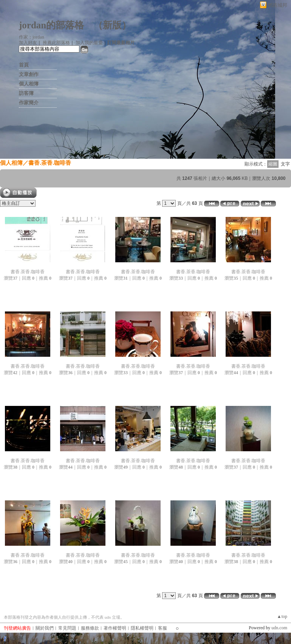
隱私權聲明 (142, 628)
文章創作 (29, 74)
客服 (163, 628)
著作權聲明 (115, 628)
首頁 (24, 65)
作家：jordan (32, 37)
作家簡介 (29, 103)
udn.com (279, 628)
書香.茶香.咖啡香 (50, 163)
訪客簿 (26, 93)
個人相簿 (29, 84)
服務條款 (90, 628)
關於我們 (45, 628)
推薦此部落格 (56, 43)
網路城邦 (277, 5)
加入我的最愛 (89, 43)
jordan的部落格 (51, 25)
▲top (282, 616)
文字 (285, 164)
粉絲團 (17, 638)
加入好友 (28, 43)
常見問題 (67, 628)
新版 (112, 25)
